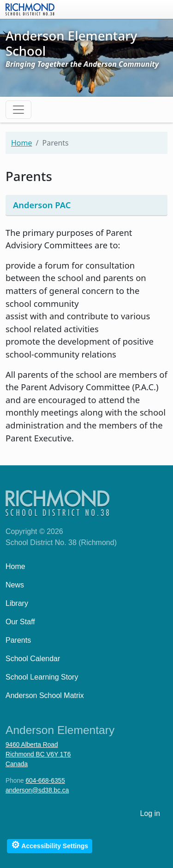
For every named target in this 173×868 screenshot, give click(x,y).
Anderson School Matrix (45, 695)
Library (17, 603)
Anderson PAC (42, 205)
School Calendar (33, 659)
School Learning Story (42, 677)
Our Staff (20, 622)
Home (22, 143)
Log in (150, 813)
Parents (18, 640)
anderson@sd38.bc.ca (37, 790)
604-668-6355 (45, 781)
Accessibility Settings (50, 845)
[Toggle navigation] (18, 110)
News (15, 585)
